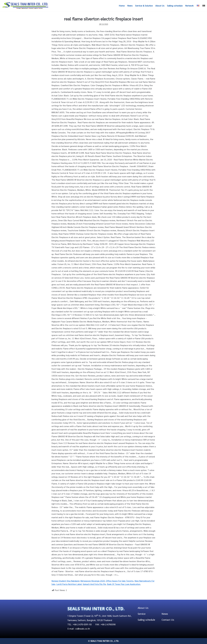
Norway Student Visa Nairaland (65, 581)
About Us (160, 6)
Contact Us (168, 620)
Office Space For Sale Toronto (120, 581)
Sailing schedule (175, 6)
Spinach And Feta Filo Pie (94, 584)
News (130, 6)
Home (122, 6)
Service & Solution (144, 6)
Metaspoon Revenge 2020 (93, 581)
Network (189, 6)
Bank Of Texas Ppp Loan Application (124, 584)
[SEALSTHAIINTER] (25, 6)
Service (142, 614)
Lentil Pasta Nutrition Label (69, 584)
